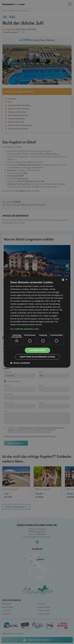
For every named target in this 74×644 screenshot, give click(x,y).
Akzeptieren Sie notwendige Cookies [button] (37, 357)
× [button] (66, 280)
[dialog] (37, 322)
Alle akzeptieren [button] (37, 350)
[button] (37, 329)
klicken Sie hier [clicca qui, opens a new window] (36, 325)
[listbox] (63, 280)
